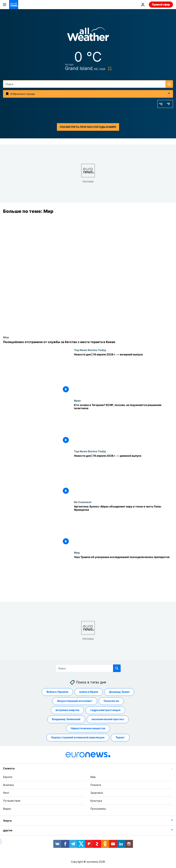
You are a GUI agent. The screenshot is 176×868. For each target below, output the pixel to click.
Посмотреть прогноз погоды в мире (88, 127)
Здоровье (97, 793)
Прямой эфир (161, 4)
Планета (96, 785)
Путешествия (12, 801)
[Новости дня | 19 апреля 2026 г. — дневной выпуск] (123, 475)
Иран (77, 401)
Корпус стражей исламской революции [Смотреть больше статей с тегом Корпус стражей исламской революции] (78, 738)
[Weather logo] (88, 35)
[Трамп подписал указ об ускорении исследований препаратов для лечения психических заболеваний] (123, 577)
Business (8, 785)
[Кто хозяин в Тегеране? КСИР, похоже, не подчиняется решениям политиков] (123, 424)
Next (6, 793)
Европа (8, 777)
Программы (98, 809)
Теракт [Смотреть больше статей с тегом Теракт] (120, 738)
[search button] (169, 84)
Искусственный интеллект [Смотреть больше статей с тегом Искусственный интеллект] (75, 701)
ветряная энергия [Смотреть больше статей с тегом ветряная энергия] (67, 710)
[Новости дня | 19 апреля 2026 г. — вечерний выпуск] (123, 374)
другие (8, 830)
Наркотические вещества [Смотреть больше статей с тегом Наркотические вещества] (88, 728)
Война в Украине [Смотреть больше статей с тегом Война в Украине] (57, 692)
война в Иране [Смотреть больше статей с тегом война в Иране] (89, 692)
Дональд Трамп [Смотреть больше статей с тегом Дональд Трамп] (119, 692)
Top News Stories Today (90, 350)
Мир (6, 337)
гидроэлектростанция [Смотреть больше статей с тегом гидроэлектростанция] (105, 710)
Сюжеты (9, 768)
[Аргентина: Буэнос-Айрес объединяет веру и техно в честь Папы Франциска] (123, 526)
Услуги (7, 821)
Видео (7, 809)
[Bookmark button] (109, 69)
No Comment (83, 502)
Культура (96, 801)
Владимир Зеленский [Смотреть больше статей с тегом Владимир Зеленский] (66, 719)
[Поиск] (88, 84)
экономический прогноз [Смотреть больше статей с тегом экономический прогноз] (108, 719)
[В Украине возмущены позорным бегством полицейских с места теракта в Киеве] (88, 342)
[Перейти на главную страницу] (14, 5)
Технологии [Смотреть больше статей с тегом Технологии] (111, 701)
